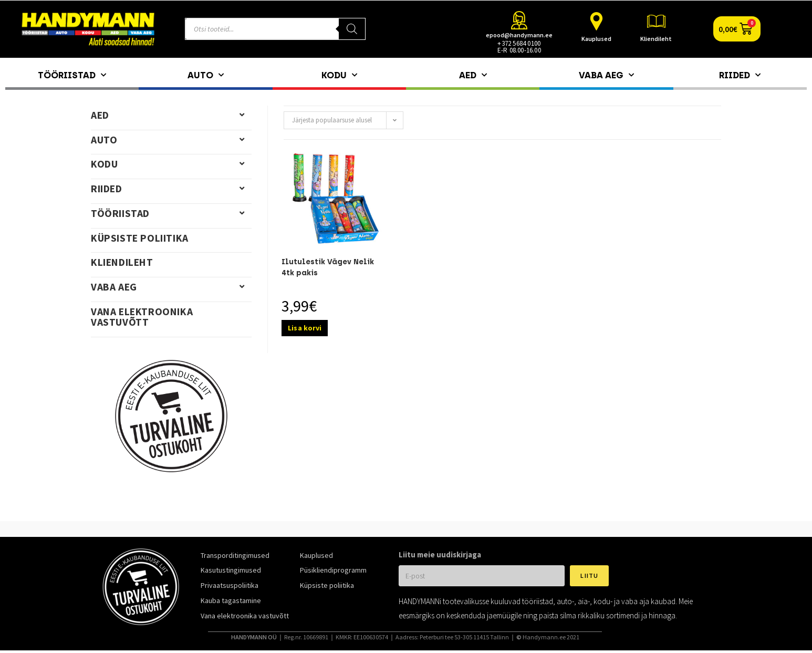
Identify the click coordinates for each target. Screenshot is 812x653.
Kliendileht (656, 39)
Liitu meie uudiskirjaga (440, 554)
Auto (206, 75)
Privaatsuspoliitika (230, 585)
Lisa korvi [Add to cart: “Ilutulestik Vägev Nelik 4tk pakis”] (305, 328)
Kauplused (596, 39)
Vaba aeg (606, 75)
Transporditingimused (235, 555)
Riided (740, 75)
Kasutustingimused (231, 570)
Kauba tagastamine (231, 600)
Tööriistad (72, 75)
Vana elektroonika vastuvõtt (142, 317)
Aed (473, 75)
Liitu (589, 576)
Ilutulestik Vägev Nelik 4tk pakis (328, 267)
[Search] (352, 29)
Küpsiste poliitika (140, 238)
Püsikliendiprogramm (333, 570)
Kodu (339, 75)
